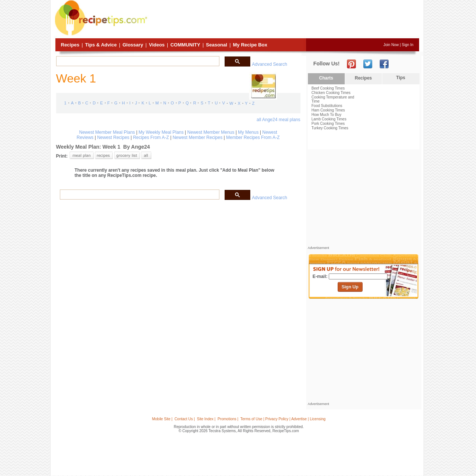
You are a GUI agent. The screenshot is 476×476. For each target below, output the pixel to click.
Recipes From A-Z (151, 137)
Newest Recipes (113, 137)
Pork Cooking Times (328, 124)
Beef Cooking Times (328, 88)
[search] (137, 61)
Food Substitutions (327, 106)
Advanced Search (270, 64)
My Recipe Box (250, 45)
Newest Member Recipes (197, 137)
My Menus (248, 132)
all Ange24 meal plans (278, 120)
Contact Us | (185, 419)
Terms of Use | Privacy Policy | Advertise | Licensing (283, 419)
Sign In (407, 45)
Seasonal (217, 45)
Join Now (391, 45)
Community (185, 45)
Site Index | (206, 419)
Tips (401, 78)
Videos (157, 45)
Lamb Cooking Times (329, 119)
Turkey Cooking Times (330, 128)
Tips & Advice (101, 45)
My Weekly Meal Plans (161, 132)
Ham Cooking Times (328, 110)
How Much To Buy (327, 115)
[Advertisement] (284, 20)
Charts (326, 78)
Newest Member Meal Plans (107, 132)
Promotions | (228, 419)
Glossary (133, 45)
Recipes (70, 45)
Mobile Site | (162, 419)
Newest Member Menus (211, 132)
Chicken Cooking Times (331, 93)
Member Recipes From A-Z (253, 137)
